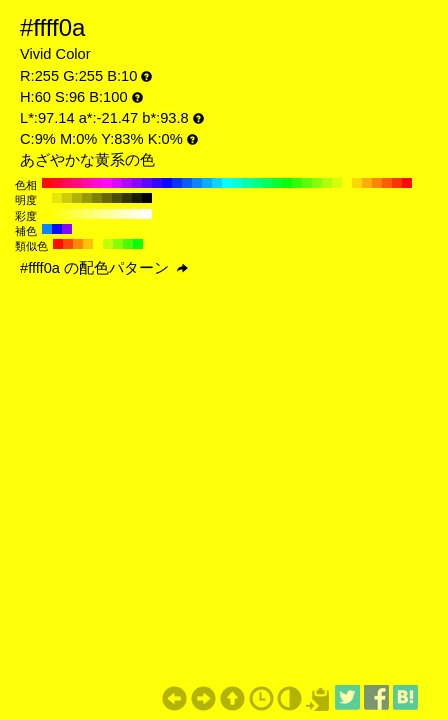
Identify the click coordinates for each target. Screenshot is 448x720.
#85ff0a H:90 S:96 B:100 (317, 183)
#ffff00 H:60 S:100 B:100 (47, 214)
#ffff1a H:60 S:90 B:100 (57, 214)
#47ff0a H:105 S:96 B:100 (128, 244)
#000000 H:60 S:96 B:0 (147, 198)
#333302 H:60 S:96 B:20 (127, 198)
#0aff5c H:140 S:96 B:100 (267, 183)
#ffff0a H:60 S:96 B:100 (347, 183)
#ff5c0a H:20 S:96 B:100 (387, 183)
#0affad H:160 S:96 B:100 (247, 183)
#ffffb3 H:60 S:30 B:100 (117, 214)
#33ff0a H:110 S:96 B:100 (297, 183)
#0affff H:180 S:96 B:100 (227, 183)
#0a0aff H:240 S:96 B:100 (167, 183)
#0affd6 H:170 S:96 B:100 (237, 183)
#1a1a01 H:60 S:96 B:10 (137, 198)
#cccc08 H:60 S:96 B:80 (67, 198)
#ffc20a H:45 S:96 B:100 (88, 244)
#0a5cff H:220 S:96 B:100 (187, 183)
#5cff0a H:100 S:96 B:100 (307, 183)
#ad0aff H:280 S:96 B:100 (127, 183)
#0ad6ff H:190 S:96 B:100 (217, 183)
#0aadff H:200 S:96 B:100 (207, 183)
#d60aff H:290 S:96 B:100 (117, 183)
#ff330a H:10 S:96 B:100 (397, 183)
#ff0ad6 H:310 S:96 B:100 (97, 183)
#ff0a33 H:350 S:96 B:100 (57, 183)
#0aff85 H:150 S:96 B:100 (257, 183)
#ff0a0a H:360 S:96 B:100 (47, 183)
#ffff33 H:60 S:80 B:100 (67, 214)
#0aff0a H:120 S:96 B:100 (287, 183)
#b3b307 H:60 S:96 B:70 (77, 198)
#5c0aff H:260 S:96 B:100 (147, 183)
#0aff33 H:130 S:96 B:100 (277, 183)
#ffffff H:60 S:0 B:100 (147, 214)
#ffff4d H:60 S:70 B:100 (77, 214)
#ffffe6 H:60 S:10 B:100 (137, 214)
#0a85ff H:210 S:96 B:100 (197, 183)
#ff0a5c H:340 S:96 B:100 (67, 183)
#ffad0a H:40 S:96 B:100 (367, 183)
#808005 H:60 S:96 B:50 (97, 198)
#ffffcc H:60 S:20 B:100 (127, 214)
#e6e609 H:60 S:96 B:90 (57, 198)
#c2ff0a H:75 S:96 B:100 (108, 244)
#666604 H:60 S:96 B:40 (107, 198)
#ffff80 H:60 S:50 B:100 (97, 214)
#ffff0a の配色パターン (104, 268)
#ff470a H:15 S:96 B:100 (68, 244)
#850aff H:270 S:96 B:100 (137, 183)
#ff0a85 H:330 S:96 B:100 (77, 183)
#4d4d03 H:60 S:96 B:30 (117, 198)
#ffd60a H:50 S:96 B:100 (357, 183)
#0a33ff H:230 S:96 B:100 (177, 183)
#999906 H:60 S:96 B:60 (87, 198)
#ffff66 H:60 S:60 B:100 (87, 214)
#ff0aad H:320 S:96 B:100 (87, 183)
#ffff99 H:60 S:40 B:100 (107, 214)
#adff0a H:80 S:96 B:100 (327, 183)
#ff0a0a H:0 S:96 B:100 (407, 183)
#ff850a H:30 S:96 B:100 (377, 183)
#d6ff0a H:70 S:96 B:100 (337, 183)
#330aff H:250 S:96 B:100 (157, 183)
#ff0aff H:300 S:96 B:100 (107, 183)
